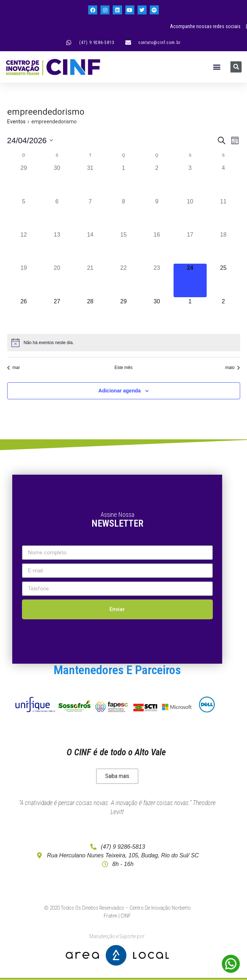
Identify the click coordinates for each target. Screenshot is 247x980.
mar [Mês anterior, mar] (14, 368)
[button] (217, 67)
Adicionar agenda (119, 391)
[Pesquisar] (236, 67)
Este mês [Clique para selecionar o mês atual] (123, 368)
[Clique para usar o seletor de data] (30, 140)
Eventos (16, 122)
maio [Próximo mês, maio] (232, 368)
